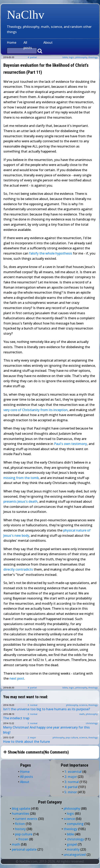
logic (71, 57)
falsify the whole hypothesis (51, 253)
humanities (20, 813)
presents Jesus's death (20, 501)
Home (12, 42)
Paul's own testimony (70, 444)
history (20, 829)
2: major (32, 738)
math (82, 714)
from (20, 478)
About (48, 42)
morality (73, 849)
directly (9, 569)
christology (92, 723)
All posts (28, 45)
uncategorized (75, 855)
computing (75, 824)
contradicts (24, 569)
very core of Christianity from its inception (36, 410)
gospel (72, 844)
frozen (23, 839)
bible (65, 57)
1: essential (73, 772)
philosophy (81, 57)
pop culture (72, 738)
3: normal (33, 705)
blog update (21, 808)
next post (17, 678)
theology (93, 57)
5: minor (71, 792)
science (83, 705)
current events (26, 819)
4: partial (32, 57)
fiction (20, 824)
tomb (35, 478)
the (27, 478)
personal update (24, 849)
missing (9, 478)
